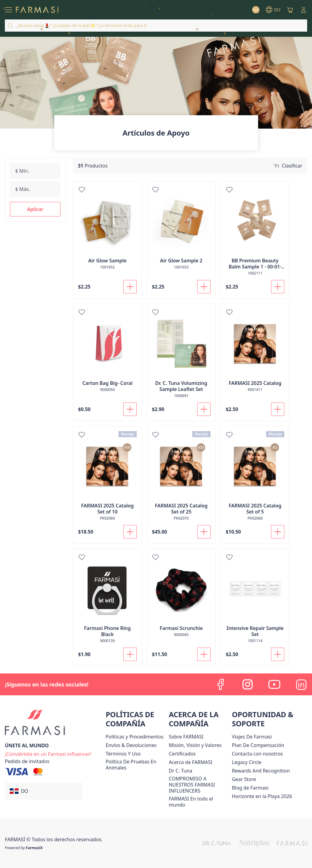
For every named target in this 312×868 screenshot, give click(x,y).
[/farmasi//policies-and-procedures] (135, 737)
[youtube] (274, 684)
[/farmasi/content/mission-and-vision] (195, 745)
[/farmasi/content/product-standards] (182, 754)
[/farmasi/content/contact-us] (257, 754)
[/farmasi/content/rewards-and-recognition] (261, 771)
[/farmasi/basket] (290, 10)
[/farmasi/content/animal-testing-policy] (136, 765)
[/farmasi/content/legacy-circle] (247, 762)
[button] (35, 209)
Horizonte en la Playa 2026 (262, 796)
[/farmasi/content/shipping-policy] (131, 745)
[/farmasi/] (37, 10)
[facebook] (221, 684)
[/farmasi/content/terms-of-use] (123, 754)
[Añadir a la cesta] (130, 287)
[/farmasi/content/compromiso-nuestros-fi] (199, 785)
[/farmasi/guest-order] (27, 761)
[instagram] (248, 684)
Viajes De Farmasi (252, 737)
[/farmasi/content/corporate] (199, 802)
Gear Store (244, 779)
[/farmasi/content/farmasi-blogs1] (250, 788)
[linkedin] (301, 684)
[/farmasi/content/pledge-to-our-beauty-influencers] (180, 771)
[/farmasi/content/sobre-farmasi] (186, 737)
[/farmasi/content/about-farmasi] (190, 762)
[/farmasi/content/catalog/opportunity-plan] (258, 745)
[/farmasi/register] (48, 753)
